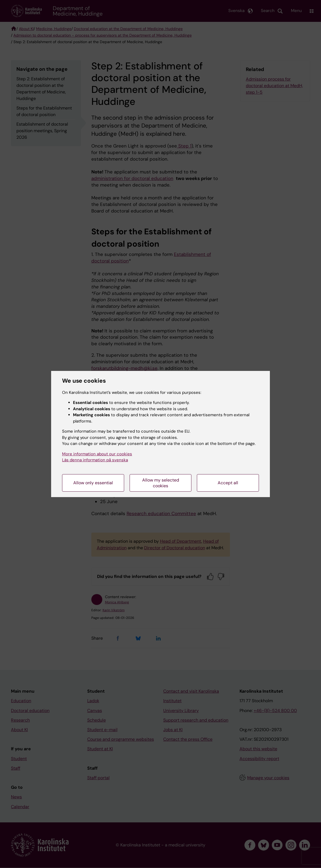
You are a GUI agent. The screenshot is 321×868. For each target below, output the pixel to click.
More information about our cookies (97, 454)
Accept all (228, 483)
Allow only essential (93, 483)
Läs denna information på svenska (95, 460)
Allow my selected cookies (161, 483)
